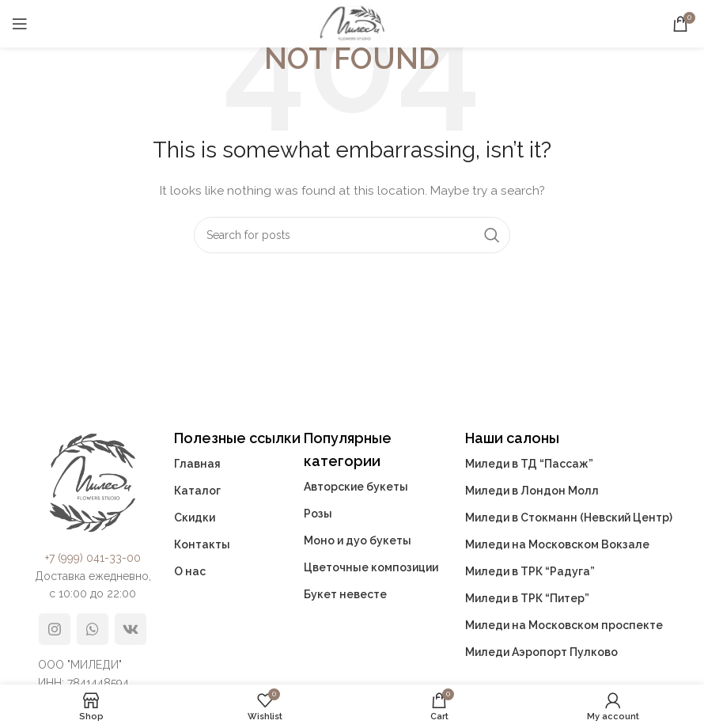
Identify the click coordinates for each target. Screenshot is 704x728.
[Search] (352, 235)
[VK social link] (131, 629)
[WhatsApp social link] (93, 629)
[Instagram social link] (55, 629)
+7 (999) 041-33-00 (93, 558)
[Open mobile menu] (20, 24)
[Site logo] (352, 23)
